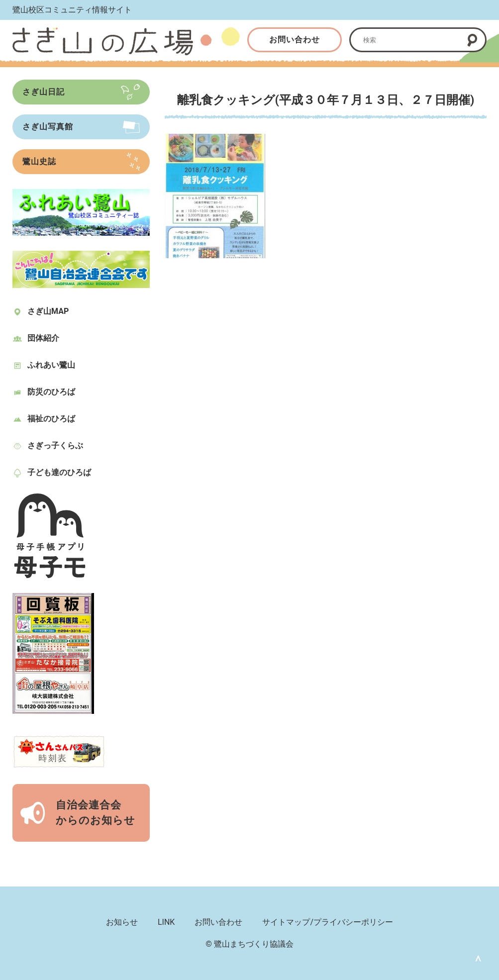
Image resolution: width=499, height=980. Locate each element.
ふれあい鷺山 (51, 365)
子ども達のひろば (59, 472)
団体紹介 (43, 338)
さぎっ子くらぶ (55, 445)
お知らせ (122, 922)
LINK (166, 922)
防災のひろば (51, 392)
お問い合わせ (295, 40)
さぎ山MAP (48, 311)
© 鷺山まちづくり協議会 (249, 944)
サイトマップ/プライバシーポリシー (328, 922)
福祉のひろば (51, 419)
